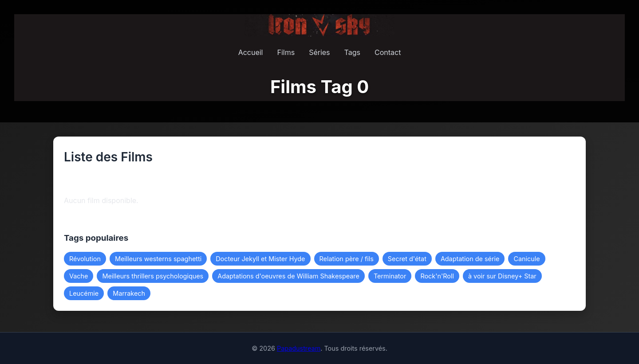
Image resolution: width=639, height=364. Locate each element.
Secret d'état (407, 259)
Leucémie (84, 293)
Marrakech (129, 293)
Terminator (390, 276)
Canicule (527, 259)
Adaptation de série (470, 259)
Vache (79, 276)
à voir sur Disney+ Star (502, 276)
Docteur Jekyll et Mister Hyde (260, 259)
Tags (352, 52)
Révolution (85, 259)
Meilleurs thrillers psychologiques (153, 276)
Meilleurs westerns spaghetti (158, 259)
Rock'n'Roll (437, 276)
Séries (319, 52)
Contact (388, 52)
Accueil (251, 52)
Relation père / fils (347, 259)
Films (286, 52)
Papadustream (299, 348)
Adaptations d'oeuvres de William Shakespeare (288, 276)
